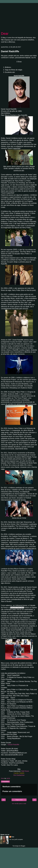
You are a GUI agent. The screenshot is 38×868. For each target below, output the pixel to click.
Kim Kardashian (19, 775)
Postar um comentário (12, 791)
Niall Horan (25, 771)
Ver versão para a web (19, 804)
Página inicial (19, 800)
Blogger (23, 846)
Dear (5, 34)
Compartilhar (5, 782)
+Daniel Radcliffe (13, 745)
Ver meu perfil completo (16, 839)
